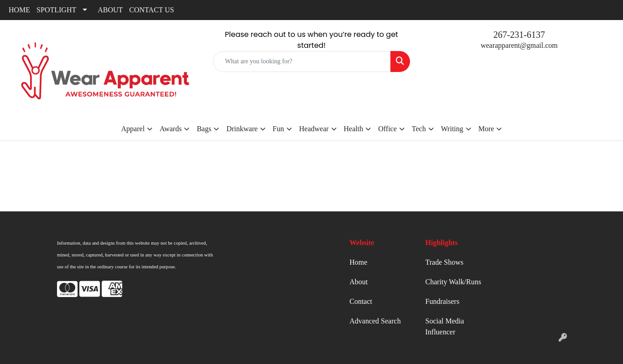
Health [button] (354, 129)
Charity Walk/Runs (453, 282)
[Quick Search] (302, 62)
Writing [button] (452, 129)
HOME (19, 10)
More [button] (486, 129)
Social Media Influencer (445, 326)
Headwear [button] (314, 129)
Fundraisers (443, 301)
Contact (361, 301)
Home (358, 262)
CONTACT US (151, 10)
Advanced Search (375, 321)
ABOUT (110, 10)
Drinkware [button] (242, 129)
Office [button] (387, 129)
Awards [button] (171, 129)
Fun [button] (278, 129)
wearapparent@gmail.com (519, 45)
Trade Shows (444, 262)
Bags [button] (204, 129)
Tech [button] (419, 129)
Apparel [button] (133, 129)
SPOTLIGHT (56, 10)
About (358, 282)
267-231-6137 (519, 35)
